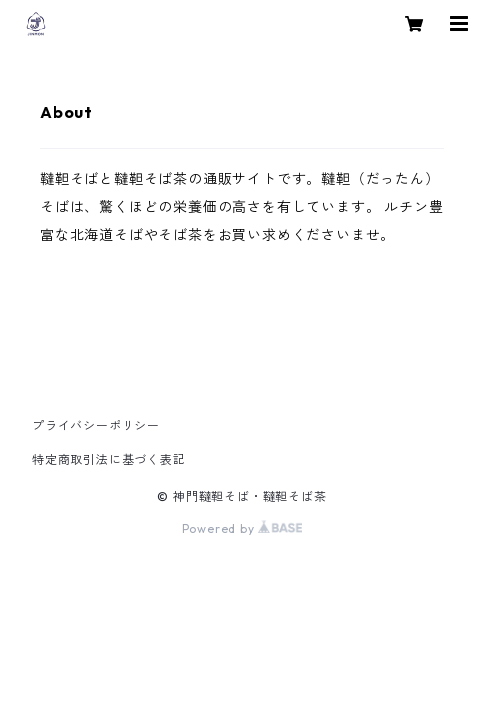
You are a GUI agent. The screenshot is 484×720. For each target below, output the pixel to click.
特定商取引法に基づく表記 (109, 459)
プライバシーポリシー (96, 425)
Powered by (242, 528)
